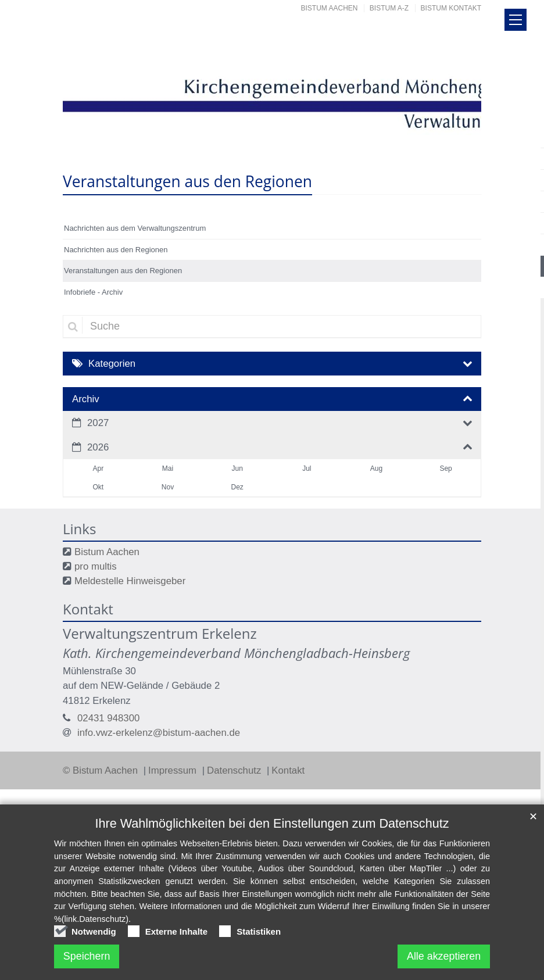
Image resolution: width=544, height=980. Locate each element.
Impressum (174, 770)
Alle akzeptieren (443, 956)
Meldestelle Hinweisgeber (130, 581)
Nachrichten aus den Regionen (116, 250)
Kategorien (112, 364)
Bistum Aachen (330, 8)
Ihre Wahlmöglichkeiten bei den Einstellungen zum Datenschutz (272, 823)
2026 (98, 447)
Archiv (86, 399)
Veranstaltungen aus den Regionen (123, 271)
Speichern (87, 956)
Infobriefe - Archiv (93, 292)
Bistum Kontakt (451, 8)
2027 (98, 423)
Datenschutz (235, 770)
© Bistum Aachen (102, 770)
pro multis (96, 566)
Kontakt (288, 770)
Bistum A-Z (389, 8)
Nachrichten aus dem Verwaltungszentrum (135, 228)
